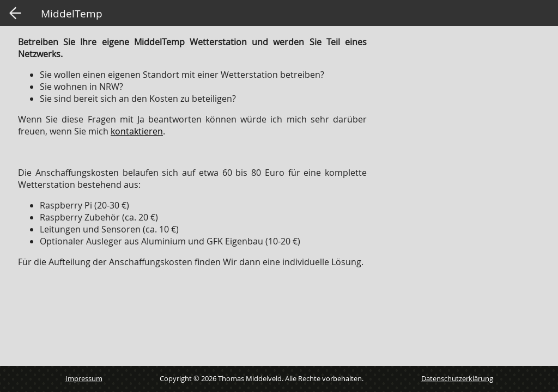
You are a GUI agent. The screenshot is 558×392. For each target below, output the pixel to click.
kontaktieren (137, 131)
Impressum (84, 378)
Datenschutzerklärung (457, 378)
